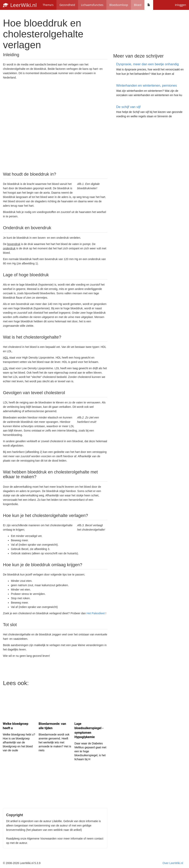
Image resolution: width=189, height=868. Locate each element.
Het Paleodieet (96, 613)
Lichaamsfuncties (92, 5)
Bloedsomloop (119, 5)
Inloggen (180, 5)
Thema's (48, 5)
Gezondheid (67, 5)
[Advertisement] (55, 125)
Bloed (138, 5)
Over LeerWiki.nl (173, 863)
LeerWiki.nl (20, 5)
